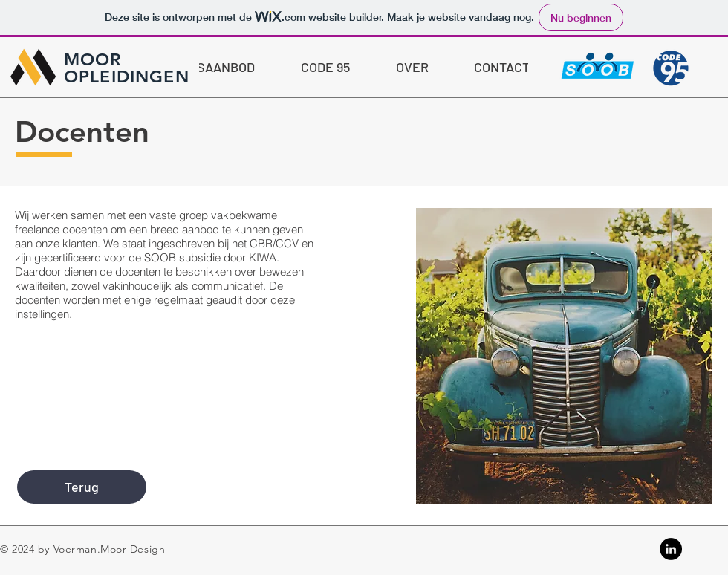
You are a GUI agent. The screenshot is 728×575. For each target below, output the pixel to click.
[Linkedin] (671, 549)
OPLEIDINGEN (127, 77)
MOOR (93, 59)
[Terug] (82, 487)
